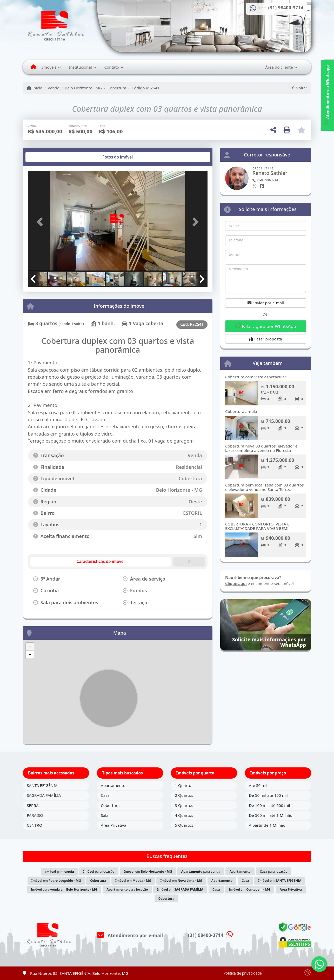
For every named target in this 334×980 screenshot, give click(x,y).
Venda (54, 88)
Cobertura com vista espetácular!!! (257, 377)
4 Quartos (184, 815)
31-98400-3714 (265, 180)
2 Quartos (184, 795)
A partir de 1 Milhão (267, 825)
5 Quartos (184, 825)
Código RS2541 (146, 88)
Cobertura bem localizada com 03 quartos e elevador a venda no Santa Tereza (265, 487)
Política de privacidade (243, 973)
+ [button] (30, 647)
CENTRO (34, 825)
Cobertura (117, 88)
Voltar (300, 88)
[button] (41, 222)
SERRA (33, 805)
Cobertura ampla (241, 411)
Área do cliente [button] (279, 67)
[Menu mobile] (33, 67)
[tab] (45, 157)
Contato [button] (112, 67)
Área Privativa (113, 825)
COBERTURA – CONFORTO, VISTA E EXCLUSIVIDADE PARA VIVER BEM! (257, 526)
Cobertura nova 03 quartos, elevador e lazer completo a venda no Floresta (261, 448)
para (60, 872)
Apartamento (113, 785)
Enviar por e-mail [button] (266, 303)
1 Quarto (183, 785)
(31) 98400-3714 (286, 8)
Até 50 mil (258, 785)
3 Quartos (184, 805)
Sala (105, 815)
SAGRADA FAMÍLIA (44, 795)
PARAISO (35, 815)
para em (64, 889)
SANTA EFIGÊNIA (42, 785)
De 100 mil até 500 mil (269, 805)
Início (35, 88)
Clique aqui (236, 583)
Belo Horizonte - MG (83, 88)
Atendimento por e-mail (130, 935)
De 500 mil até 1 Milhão (270, 815)
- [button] (30, 655)
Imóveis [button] (49, 67)
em (148, 872)
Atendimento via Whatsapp (328, 95)
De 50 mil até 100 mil (268, 795)
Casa (105, 795)
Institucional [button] (80, 67)
